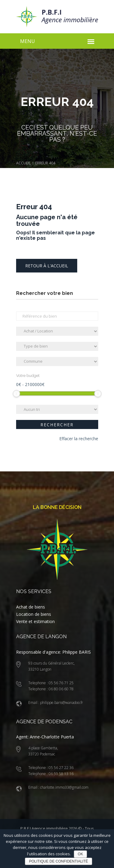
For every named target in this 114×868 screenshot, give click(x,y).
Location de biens (34, 614)
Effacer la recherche (79, 439)
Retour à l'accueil (47, 266)
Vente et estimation (35, 621)
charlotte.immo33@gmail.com (64, 787)
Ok (80, 854)
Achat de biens (31, 607)
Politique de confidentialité (58, 861)
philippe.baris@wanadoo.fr (61, 703)
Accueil (23, 163)
